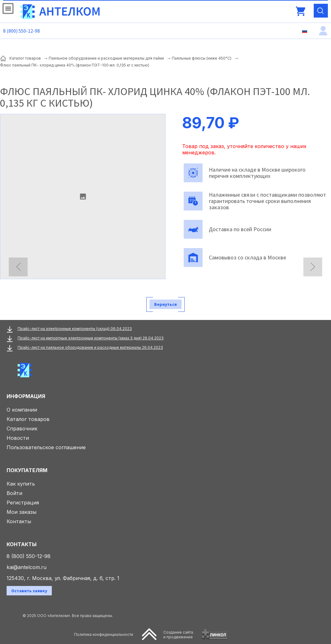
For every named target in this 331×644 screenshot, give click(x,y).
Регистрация (23, 503)
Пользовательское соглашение (46, 447)
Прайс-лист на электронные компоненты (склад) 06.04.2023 (75, 329)
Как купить (21, 484)
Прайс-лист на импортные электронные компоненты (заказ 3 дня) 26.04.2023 (91, 338)
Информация (26, 396)
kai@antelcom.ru (27, 567)
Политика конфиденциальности (104, 634)
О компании (22, 410)
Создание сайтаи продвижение (178, 635)
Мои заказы (22, 512)
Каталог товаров (28, 419)
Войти (14, 493)
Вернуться (165, 304)
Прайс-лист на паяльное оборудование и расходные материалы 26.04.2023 (90, 347)
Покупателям (27, 470)
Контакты (19, 521)
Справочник (22, 428)
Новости (18, 438)
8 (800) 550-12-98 (22, 31)
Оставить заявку (29, 591)
